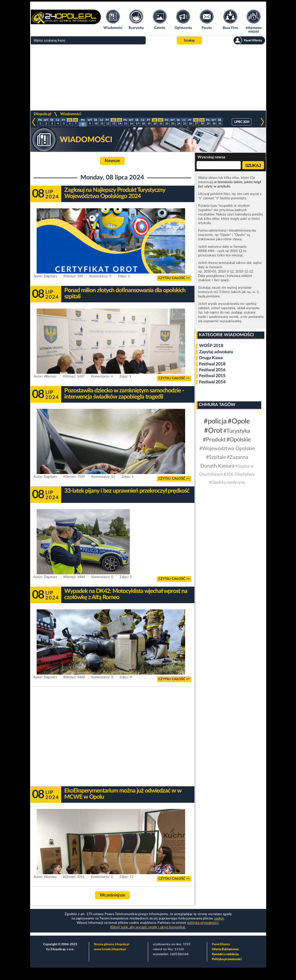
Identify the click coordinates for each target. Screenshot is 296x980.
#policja (215, 421)
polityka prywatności (203, 923)
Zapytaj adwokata (216, 352)
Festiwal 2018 (212, 364)
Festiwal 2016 (212, 370)
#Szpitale (216, 457)
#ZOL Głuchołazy (239, 474)
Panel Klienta (221, 944)
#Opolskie (239, 440)
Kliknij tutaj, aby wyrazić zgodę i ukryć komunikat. (148, 927)
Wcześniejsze (112, 895)
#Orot (213, 431)
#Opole (239, 421)
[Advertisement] (148, 78)
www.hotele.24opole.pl (110, 949)
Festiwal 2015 (212, 376)
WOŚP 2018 (211, 346)
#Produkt (214, 440)
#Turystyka (237, 431)
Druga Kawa (211, 358)
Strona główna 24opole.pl (112, 944)
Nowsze (112, 161)
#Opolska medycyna (227, 483)
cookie (219, 918)
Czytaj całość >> (174, 278)
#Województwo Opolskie (227, 449)
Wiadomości (71, 114)
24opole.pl (42, 114)
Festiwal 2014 (212, 382)
